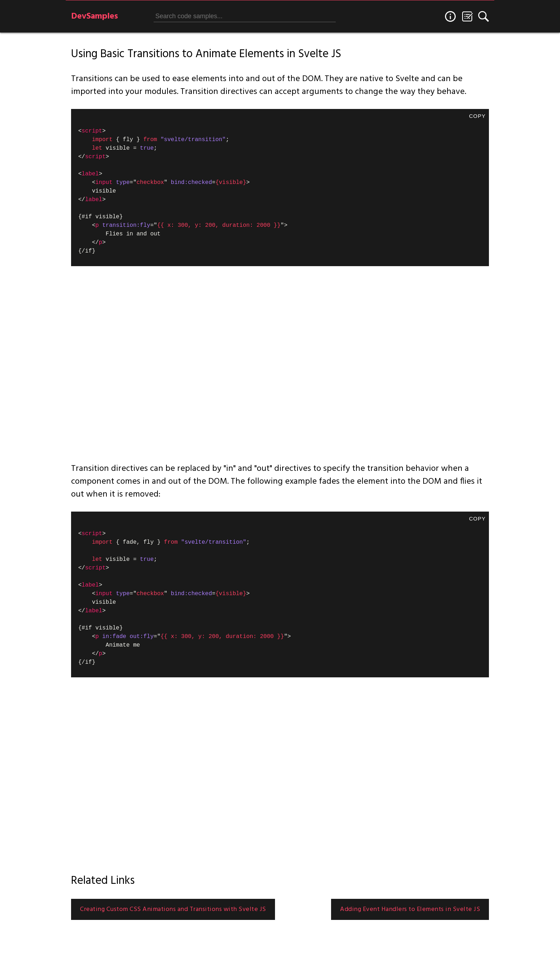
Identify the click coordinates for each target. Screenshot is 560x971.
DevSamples (94, 16)
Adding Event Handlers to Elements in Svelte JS (410, 909)
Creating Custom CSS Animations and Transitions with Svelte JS (173, 909)
